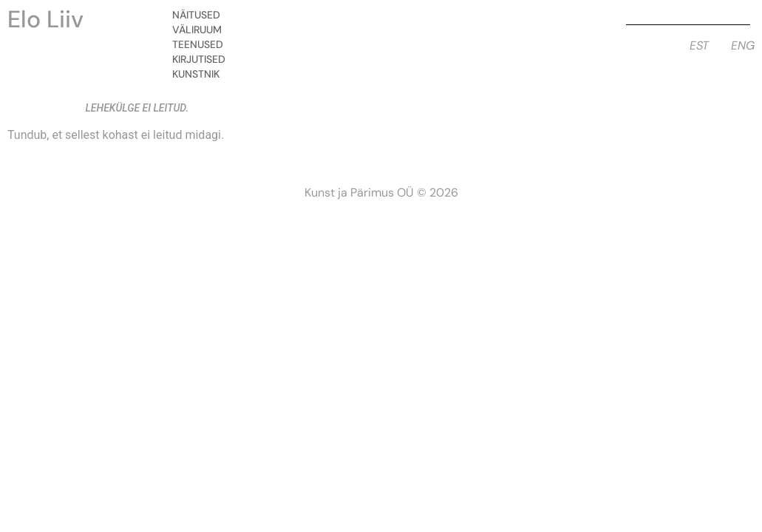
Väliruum (201, 30)
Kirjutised (203, 59)
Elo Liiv (45, 19)
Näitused (200, 15)
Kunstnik (200, 74)
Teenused (201, 44)
